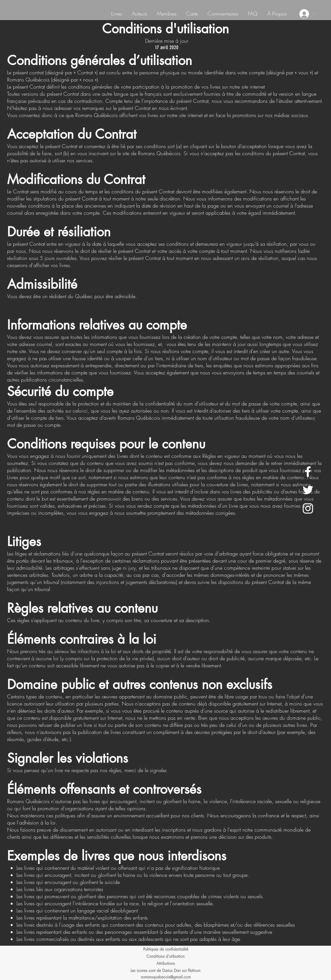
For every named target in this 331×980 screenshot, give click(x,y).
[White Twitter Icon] (308, 490)
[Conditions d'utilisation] (165, 956)
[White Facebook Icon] (308, 472)
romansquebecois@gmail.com (166, 977)
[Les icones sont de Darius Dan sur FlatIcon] (165, 971)
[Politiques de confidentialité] (165, 949)
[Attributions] (165, 964)
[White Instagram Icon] (308, 508)
